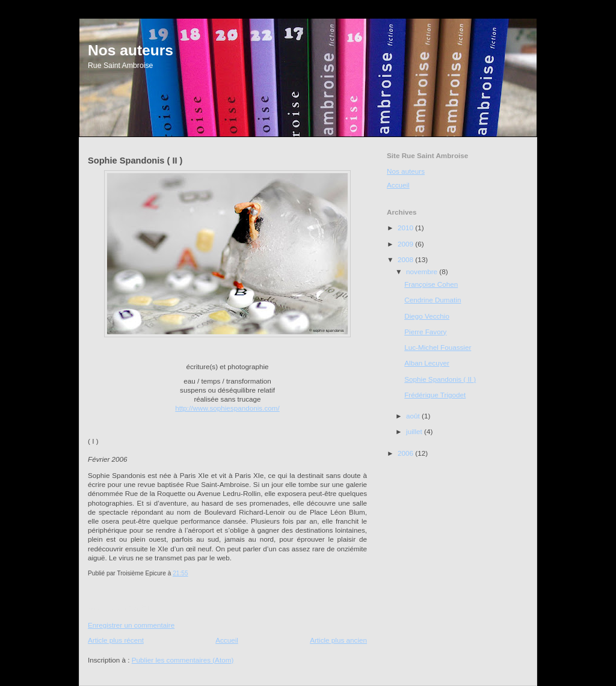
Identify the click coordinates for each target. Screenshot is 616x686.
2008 (406, 259)
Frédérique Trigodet (435, 395)
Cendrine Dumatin (433, 300)
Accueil (227, 640)
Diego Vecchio (427, 316)
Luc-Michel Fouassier (438, 347)
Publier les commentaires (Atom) (183, 660)
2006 (406, 453)
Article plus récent (116, 640)
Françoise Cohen (431, 284)
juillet (415, 431)
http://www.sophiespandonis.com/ (227, 408)
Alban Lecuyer (427, 363)
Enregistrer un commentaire (131, 625)
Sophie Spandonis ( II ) (440, 379)
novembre (423, 271)
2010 (406, 228)
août (414, 416)
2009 (406, 244)
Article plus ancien (338, 640)
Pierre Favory (425, 332)
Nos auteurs (131, 50)
